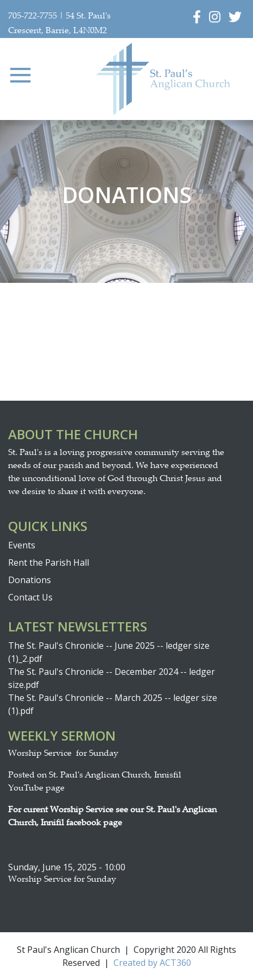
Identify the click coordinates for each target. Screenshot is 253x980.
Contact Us (30, 597)
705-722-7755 (33, 17)
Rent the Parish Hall (49, 562)
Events (22, 545)
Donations (30, 580)
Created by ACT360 (152, 963)
